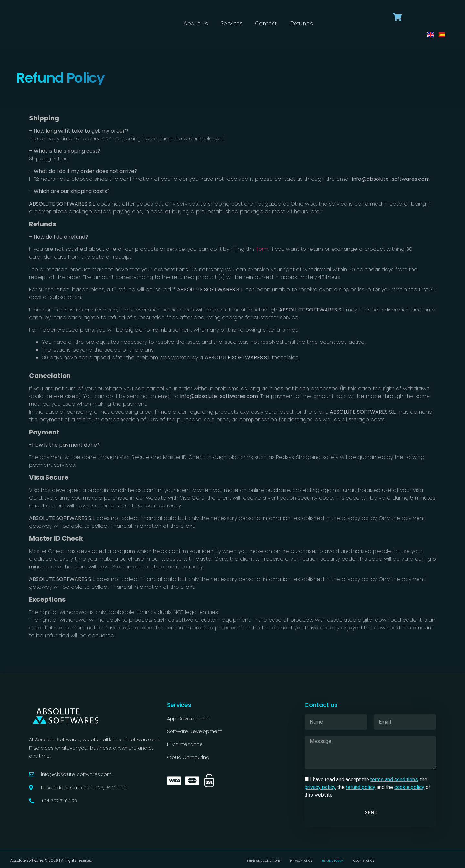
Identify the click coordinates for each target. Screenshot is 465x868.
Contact (266, 23)
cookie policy (409, 787)
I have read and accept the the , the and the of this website (367, 787)
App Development (189, 718)
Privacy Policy (300, 860)
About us (196, 23)
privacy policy (320, 787)
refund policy (361, 787)
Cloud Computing (188, 757)
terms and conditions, (395, 779)
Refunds (301, 23)
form (262, 249)
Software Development (194, 731)
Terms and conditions (255, 860)
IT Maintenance (186, 744)
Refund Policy (337, 860)
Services (231, 23)
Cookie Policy (373, 860)
